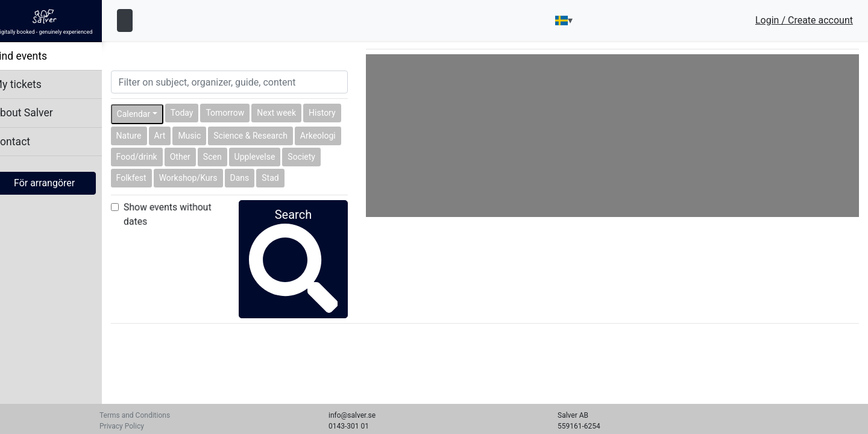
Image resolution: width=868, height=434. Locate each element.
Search (303, 240)
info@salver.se (352, 415)
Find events (33, 56)
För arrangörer (57, 183)
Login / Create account (804, 20)
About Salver (36, 113)
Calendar (146, 114)
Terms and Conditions (135, 415)
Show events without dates (180, 214)
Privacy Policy (122, 426)
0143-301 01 (349, 426)
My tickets (30, 84)
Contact (25, 142)
